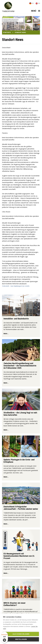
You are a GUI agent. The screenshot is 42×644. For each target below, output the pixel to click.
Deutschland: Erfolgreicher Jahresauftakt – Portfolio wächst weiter (21, 508)
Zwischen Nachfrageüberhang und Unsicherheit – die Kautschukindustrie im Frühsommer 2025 (20, 366)
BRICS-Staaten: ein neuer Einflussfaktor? (15, 604)
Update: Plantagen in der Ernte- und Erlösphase (19, 461)
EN (38, 3)
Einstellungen (21, 639)
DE (32, 3)
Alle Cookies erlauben (21, 634)
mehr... (6, 334)
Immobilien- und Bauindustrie (16, 319)
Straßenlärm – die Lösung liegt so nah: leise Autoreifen (20, 414)
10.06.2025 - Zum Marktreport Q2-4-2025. (16, 286)
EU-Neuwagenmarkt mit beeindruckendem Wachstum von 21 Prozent (19, 556)
